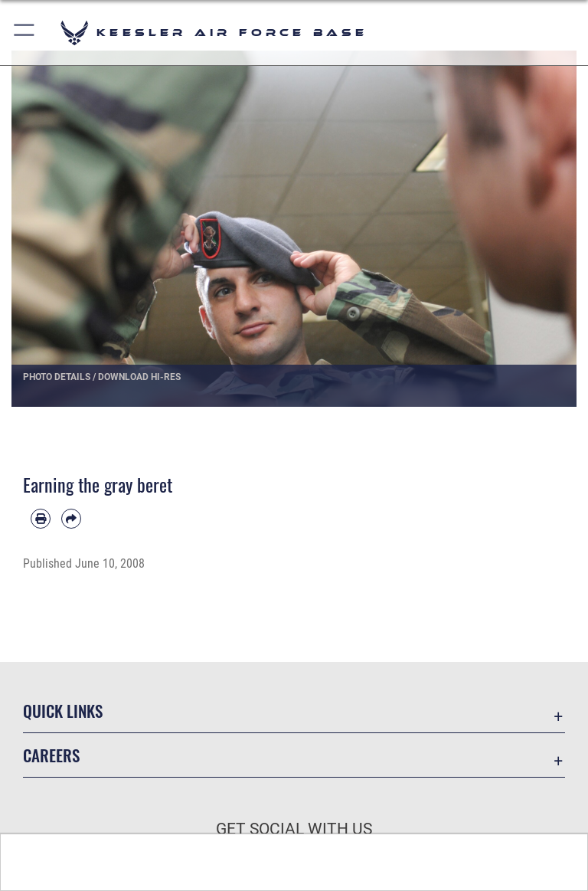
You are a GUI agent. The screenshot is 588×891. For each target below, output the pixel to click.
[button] (25, 33)
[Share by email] (71, 519)
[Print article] (41, 519)
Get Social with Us (294, 829)
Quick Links (63, 711)
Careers (51, 755)
